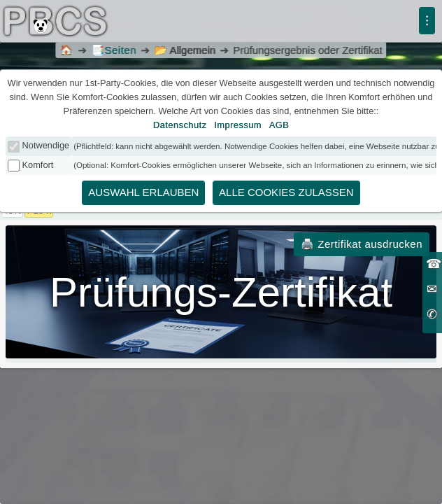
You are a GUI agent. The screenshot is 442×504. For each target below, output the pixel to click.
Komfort (38, 165)
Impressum (238, 125)
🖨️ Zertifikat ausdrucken (362, 244)
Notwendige (46, 145)
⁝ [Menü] (427, 20)
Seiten (114, 50)
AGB (279, 125)
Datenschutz (180, 125)
